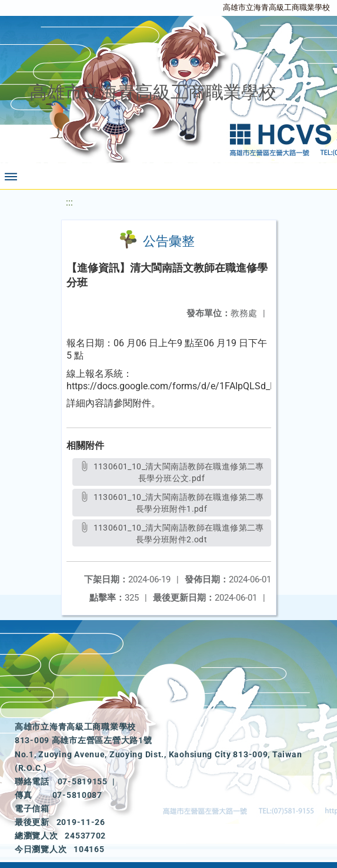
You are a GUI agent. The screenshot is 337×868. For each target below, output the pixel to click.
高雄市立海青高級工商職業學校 (276, 7)
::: (69, 202)
